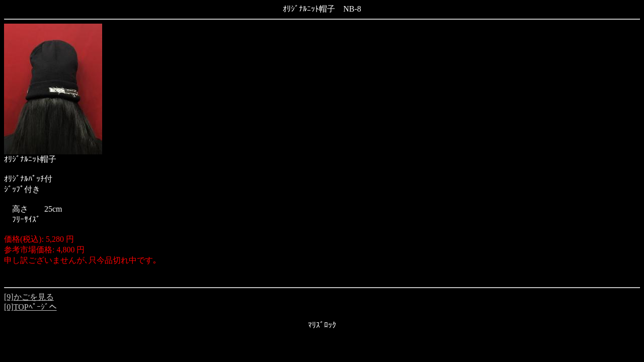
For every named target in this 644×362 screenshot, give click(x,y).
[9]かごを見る (29, 297)
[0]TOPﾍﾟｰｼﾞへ (30, 307)
